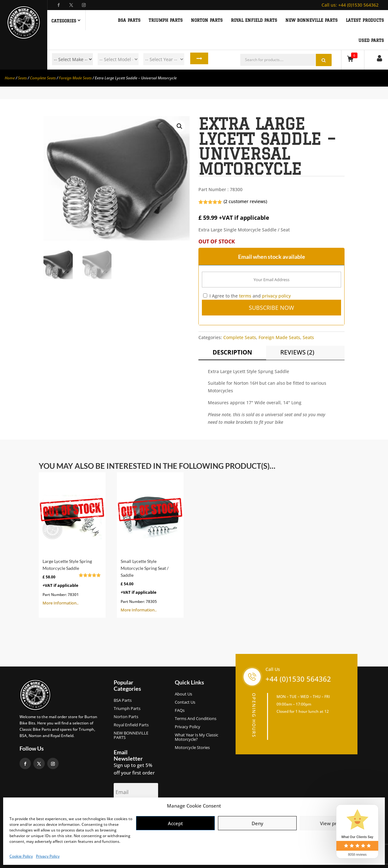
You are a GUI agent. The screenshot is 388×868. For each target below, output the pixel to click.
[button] (180, 126)
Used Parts (371, 40)
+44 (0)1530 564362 (350, 5)
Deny (257, 823)
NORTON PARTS (207, 20)
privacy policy (276, 296)
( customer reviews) (245, 201)
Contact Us (185, 702)
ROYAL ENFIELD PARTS (254, 20)
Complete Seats (43, 78)
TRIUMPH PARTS (166, 20)
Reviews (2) (297, 352)
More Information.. (72, 541)
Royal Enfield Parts (131, 725)
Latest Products (365, 20)
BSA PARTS (129, 20)
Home (10, 78)
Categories (64, 21)
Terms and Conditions (196, 719)
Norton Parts (126, 717)
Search (196, 59)
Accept (175, 823)
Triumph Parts (127, 709)
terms (245, 296)
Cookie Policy (21, 856)
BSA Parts (123, 701)
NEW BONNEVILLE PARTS (311, 20)
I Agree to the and (247, 296)
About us (183, 694)
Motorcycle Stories (192, 748)
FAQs (180, 711)
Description (232, 352)
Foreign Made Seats (75, 78)
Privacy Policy (48, 856)
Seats (22, 78)
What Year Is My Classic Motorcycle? (197, 737)
